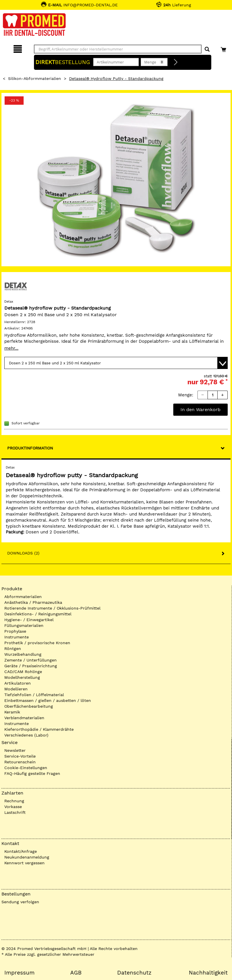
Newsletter (15, 750)
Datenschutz (134, 973)
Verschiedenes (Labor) (26, 735)
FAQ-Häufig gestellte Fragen (32, 773)
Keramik (12, 712)
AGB (76, 973)
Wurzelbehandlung (23, 654)
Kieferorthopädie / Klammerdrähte (39, 729)
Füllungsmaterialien (24, 625)
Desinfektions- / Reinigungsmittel (38, 614)
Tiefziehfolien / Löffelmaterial (34, 695)
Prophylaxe (15, 631)
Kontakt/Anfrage (21, 851)
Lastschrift (15, 812)
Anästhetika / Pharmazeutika (33, 602)
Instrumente (17, 637)
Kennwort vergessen (24, 863)
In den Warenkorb (200, 410)
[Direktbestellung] (176, 62)
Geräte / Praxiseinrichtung (31, 666)
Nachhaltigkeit (208, 973)
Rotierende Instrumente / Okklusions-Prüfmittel (52, 608)
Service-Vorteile (20, 756)
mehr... (11, 348)
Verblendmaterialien (24, 718)
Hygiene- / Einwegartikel (29, 620)
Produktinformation (30, 448)
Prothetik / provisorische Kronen (37, 643)
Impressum (19, 973)
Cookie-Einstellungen (26, 768)
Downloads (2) (23, 553)
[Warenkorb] (224, 48)
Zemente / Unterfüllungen (31, 660)
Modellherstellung (22, 677)
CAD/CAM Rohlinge (23, 672)
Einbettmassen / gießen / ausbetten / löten (48, 700)
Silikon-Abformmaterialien (35, 78)
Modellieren (16, 689)
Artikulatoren (18, 683)
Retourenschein (20, 762)
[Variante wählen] (116, 363)
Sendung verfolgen (20, 902)
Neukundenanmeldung (27, 857)
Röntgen (13, 649)
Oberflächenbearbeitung (29, 706)
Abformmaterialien (23, 597)
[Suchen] (207, 49)
